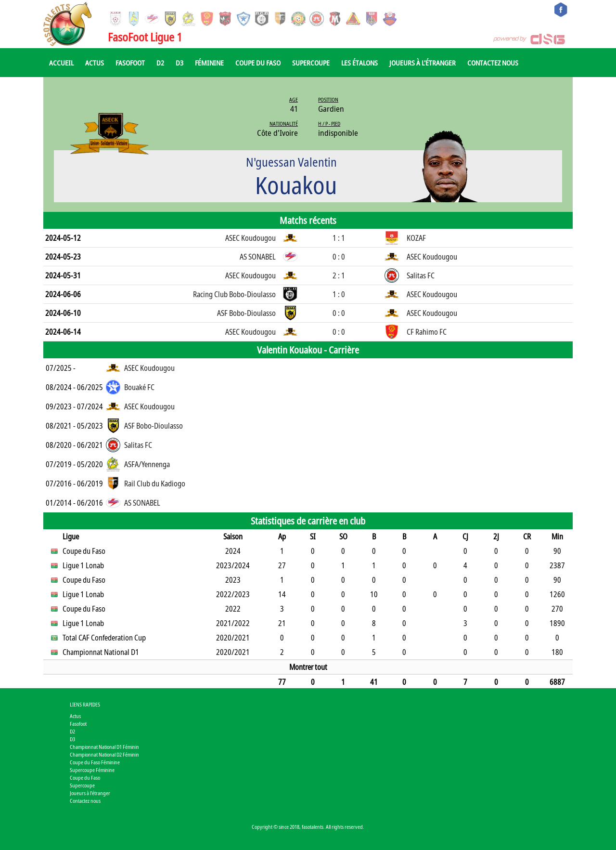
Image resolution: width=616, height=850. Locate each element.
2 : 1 (339, 275)
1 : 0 (339, 294)
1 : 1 (339, 238)
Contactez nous (493, 63)
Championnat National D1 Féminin (104, 747)
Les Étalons (359, 63)
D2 (160, 63)
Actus (95, 63)
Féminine (209, 63)
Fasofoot (130, 63)
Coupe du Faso (258, 63)
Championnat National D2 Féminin (104, 754)
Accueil (61, 63)
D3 (180, 63)
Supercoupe (311, 63)
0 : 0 (339, 257)
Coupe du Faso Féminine (95, 762)
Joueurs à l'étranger (423, 63)
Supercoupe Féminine (92, 770)
